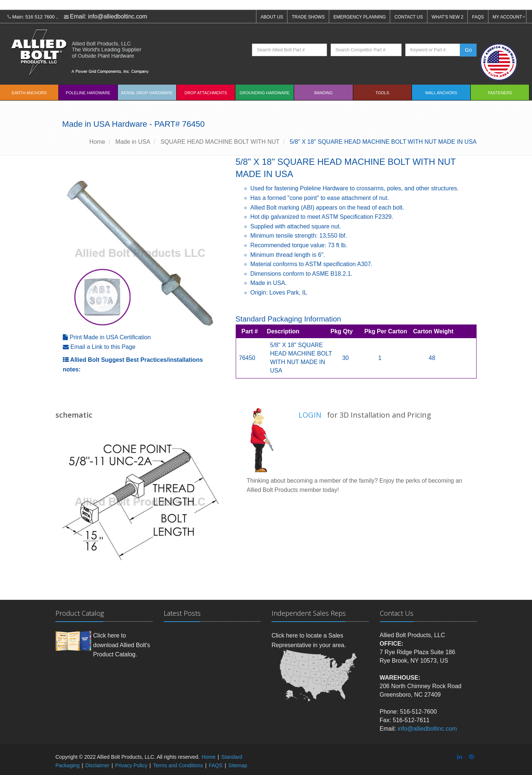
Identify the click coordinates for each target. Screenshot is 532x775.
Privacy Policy (131, 765)
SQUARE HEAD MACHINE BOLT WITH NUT (220, 142)
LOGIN (310, 415)
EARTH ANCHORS (29, 93)
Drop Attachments (206, 93)
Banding (323, 93)
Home (97, 142)
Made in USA (133, 142)
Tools (382, 93)
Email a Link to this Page (103, 347)
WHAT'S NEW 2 (447, 17)
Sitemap (238, 765)
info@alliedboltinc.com (117, 16)
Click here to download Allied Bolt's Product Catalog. (122, 645)
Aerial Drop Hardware (147, 93)
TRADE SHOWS (308, 17)
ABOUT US (272, 17)
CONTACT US (409, 17)
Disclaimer (97, 765)
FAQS (478, 17)
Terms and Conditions (178, 765)
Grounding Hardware (265, 93)
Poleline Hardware (88, 93)
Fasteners (500, 93)
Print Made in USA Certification (110, 337)
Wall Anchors (441, 93)
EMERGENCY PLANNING (360, 17)
